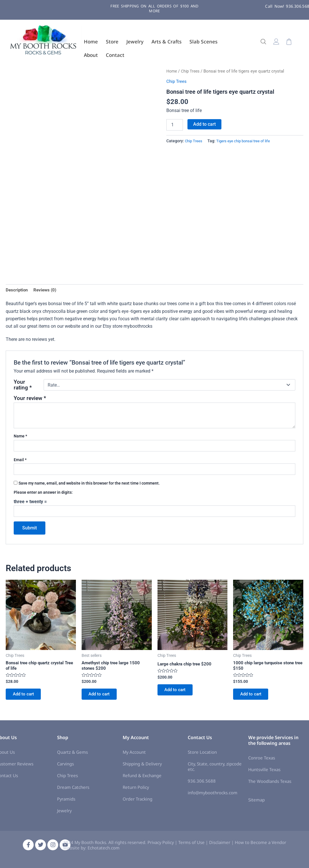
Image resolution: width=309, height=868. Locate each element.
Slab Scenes (203, 42)
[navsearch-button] (266, 42)
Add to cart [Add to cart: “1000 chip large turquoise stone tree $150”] (253, 698)
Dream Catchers (73, 789)
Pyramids (66, 801)
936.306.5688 (202, 783)
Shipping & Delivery (142, 766)
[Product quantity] (175, 125)
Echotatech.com (104, 850)
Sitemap (257, 802)
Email (20, 461)
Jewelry (135, 42)
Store (112, 42)
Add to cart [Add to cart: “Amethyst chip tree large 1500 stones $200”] (101, 698)
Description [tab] (17, 290)
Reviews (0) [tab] (47, 290)
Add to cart (204, 124)
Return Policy (136, 789)
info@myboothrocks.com (213, 795)
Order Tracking (138, 801)
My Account (134, 754)
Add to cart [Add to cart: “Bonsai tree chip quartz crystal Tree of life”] (26, 698)
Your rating (23, 386)
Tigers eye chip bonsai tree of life (246, 141)
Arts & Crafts (166, 42)
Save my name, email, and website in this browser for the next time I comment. (89, 484)
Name (20, 437)
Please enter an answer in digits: (43, 493)
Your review (30, 399)
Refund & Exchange (142, 778)
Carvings (65, 766)
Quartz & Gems (72, 754)
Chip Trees (192, 71)
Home (91, 42)
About (91, 55)
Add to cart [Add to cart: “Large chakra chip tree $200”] (177, 693)
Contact (115, 55)
